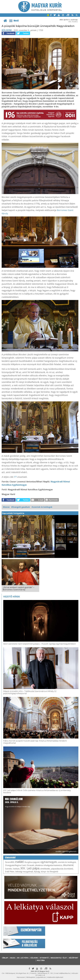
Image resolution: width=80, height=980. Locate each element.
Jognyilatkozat (41, 977)
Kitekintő (44, 958)
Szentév (9, 869)
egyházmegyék (49, 862)
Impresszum (21, 977)
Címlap (5, 958)
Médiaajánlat (31, 977)
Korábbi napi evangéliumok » (66, 851)
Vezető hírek (12, 597)
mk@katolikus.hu (65, 973)
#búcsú (6, 507)
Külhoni (7, 30)
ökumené (68, 865)
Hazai (12, 958)
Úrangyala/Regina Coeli (15, 865)
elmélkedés (45, 869)
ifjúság (37, 872)
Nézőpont (74, 958)
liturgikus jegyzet (32, 862)
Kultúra (41, 960)
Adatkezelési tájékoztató (55, 977)
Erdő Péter (10, 872)
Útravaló (30, 865)
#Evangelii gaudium (21, 507)
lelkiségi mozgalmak (24, 872)
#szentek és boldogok (42, 507)
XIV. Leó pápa (30, 868)
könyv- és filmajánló (49, 872)
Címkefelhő (10, 858)
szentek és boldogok (67, 862)
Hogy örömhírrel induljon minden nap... (18, 802)
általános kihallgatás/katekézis (49, 865)
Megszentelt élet (59, 958)
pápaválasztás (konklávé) (62, 869)
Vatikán (16, 869)
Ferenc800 (10, 862)
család (19, 862)
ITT (15, 477)
